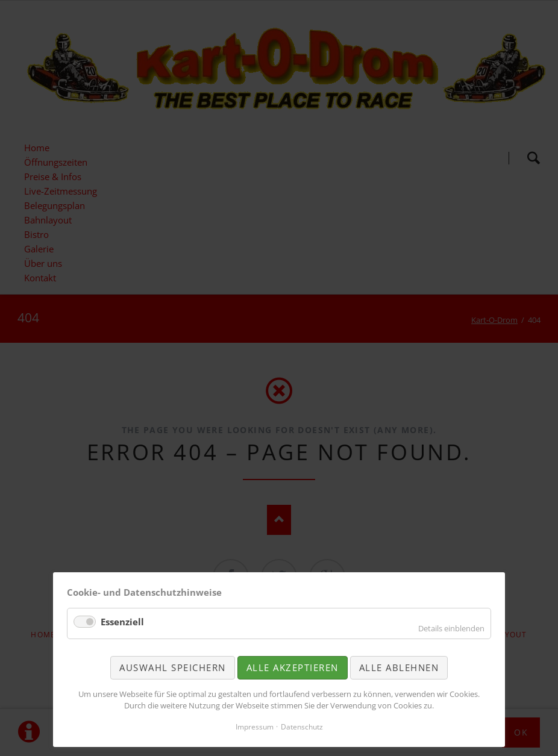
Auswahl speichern (173, 667)
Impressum (255, 727)
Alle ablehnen (399, 667)
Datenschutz (302, 727)
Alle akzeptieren (293, 667)
